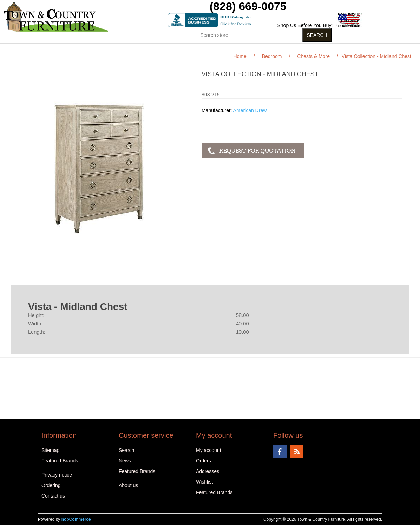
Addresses (208, 471)
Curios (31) (201, 49)
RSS (297, 452)
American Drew (250, 110)
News (125, 461)
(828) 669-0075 (248, 6)
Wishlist (204, 482)
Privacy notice (57, 475)
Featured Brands (60, 461)
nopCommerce (76, 519)
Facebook (280, 452)
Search (126, 450)
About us (128, 485)
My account (209, 450)
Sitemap (50, 450)
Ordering (51, 485)
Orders (204, 461)
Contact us (53, 496)
